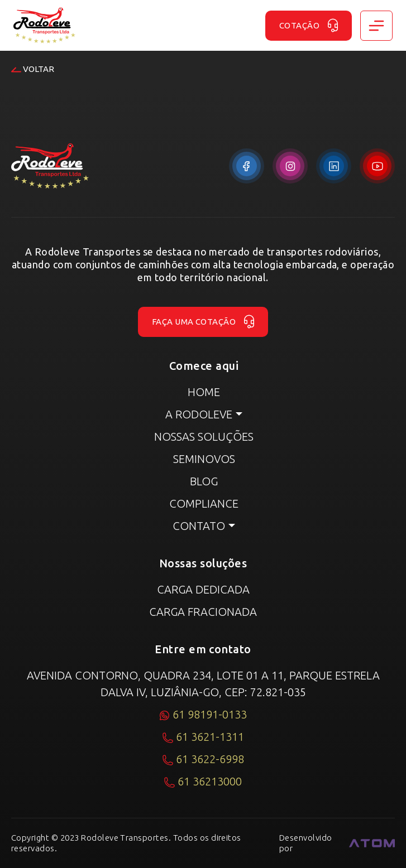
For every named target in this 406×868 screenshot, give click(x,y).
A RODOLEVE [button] (199, 414)
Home (204, 392)
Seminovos (204, 459)
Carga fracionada (203, 612)
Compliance (204, 503)
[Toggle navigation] (376, 26)
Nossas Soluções (204, 437)
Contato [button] (199, 526)
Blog (204, 481)
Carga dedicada (203, 589)
